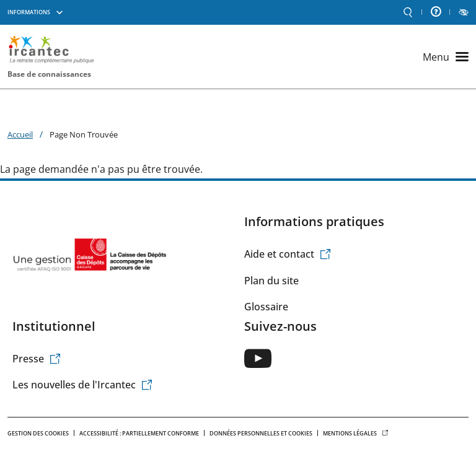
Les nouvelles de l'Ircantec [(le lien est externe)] (83, 385)
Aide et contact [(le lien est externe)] (288, 254)
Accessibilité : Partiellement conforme (139, 433)
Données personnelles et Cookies (261, 433)
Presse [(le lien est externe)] (37, 359)
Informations (29, 12)
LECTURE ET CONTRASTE (464, 12)
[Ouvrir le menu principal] (446, 57)
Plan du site (271, 281)
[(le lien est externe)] (258, 358)
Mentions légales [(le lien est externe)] (356, 433)
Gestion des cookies (38, 433)
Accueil (20, 134)
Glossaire (266, 307)
